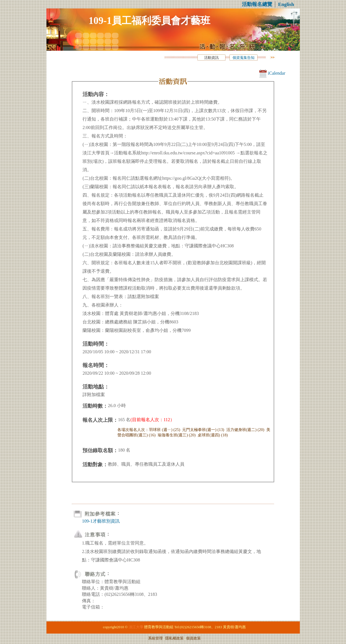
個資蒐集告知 (244, 58)
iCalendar (272, 73)
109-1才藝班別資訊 (101, 521)
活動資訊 (211, 58)
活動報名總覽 (257, 4)
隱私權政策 (174, 638)
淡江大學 (136, 627)
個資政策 (193, 638)
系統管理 (155, 638)
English (286, 4)
